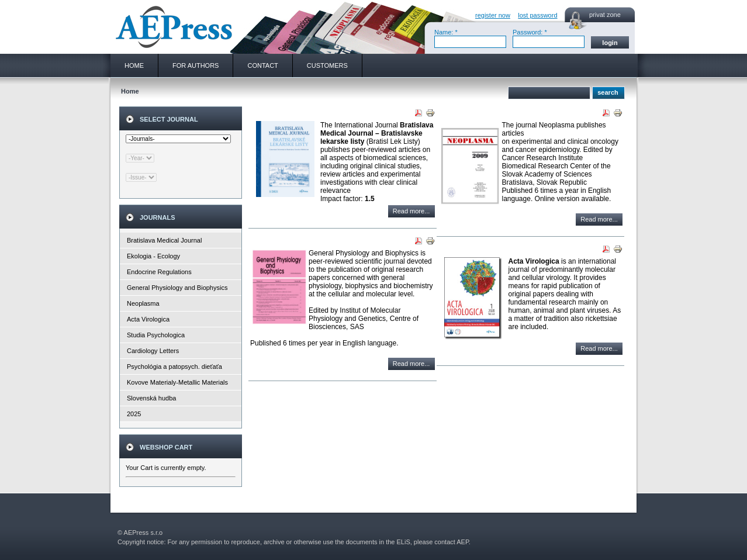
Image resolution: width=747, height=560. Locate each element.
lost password (537, 15)
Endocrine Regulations (159, 272)
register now (493, 15)
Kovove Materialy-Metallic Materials (177, 382)
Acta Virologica (148, 319)
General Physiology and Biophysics (177, 288)
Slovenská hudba (151, 398)
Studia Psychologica (156, 335)
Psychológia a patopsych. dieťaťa (174, 367)
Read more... (411, 211)
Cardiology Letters (153, 351)
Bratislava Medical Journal (164, 240)
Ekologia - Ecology (153, 256)
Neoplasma (143, 303)
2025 (134, 414)
